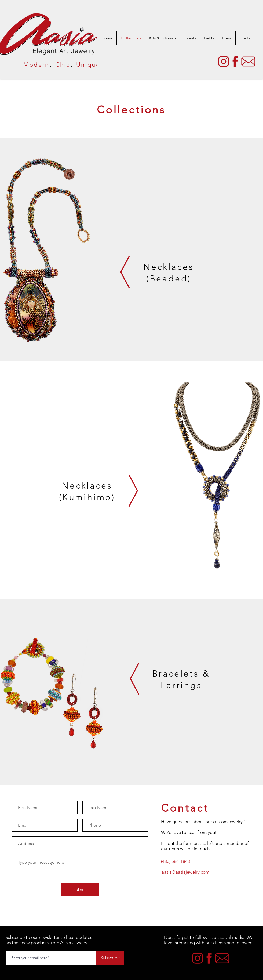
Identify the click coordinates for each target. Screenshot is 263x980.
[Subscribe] (110, 958)
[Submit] (80, 890)
